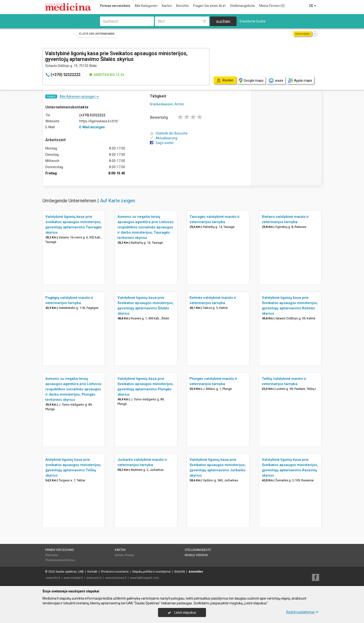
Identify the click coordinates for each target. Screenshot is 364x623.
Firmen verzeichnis (115, 6)
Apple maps (300, 81)
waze (276, 81)
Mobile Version (196, 555)
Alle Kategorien (146, 6)
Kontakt (92, 572)
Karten (167, 6)
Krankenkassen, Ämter (167, 104)
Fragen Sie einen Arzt (209, 6)
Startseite (52, 555)
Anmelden (196, 572)
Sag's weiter (162, 143)
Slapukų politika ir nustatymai (151, 572)
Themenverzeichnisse (60, 560)
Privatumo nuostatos (115, 572)
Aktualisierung (164, 138)
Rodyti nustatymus (302, 612)
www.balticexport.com (145, 578)
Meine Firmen (272, 6)
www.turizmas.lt (116, 578)
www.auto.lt (94, 578)
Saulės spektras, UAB (70, 572)
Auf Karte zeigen (118, 201)
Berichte (182, 6)
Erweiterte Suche (253, 21)
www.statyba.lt (73, 578)
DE (313, 6)
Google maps (251, 81)
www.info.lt (53, 578)
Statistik (180, 572)
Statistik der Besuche (169, 133)
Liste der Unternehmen (97, 34)
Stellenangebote (242, 6)
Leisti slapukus (182, 612)
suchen (223, 21)
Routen (130, 555)
